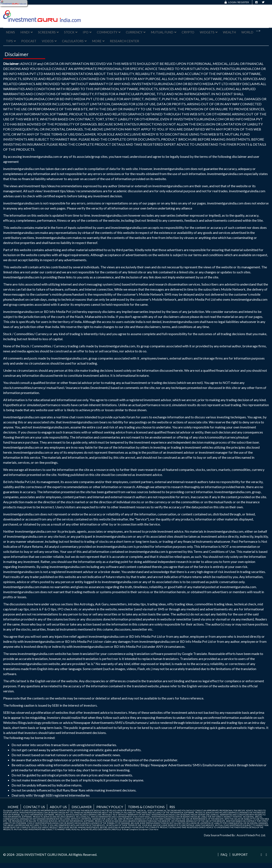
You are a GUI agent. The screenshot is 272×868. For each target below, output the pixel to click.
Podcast (29, 41)
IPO (87, 32)
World (247, 32)
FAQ (224, 855)
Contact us (34, 807)
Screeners (48, 32)
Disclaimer (82, 807)
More (98, 41)
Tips (11, 41)
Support (240, 855)
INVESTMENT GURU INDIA (46, 854)
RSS (172, 807)
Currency (136, 32)
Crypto (188, 32)
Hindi (26, 32)
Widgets (209, 32)
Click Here (154, 829)
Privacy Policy (110, 807)
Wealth (229, 32)
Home (13, 807)
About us (58, 807)
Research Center (124, 41)
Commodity (109, 32)
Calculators (74, 41)
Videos (49, 41)
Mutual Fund (164, 32)
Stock (71, 32)
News (10, 32)
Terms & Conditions (146, 807)
